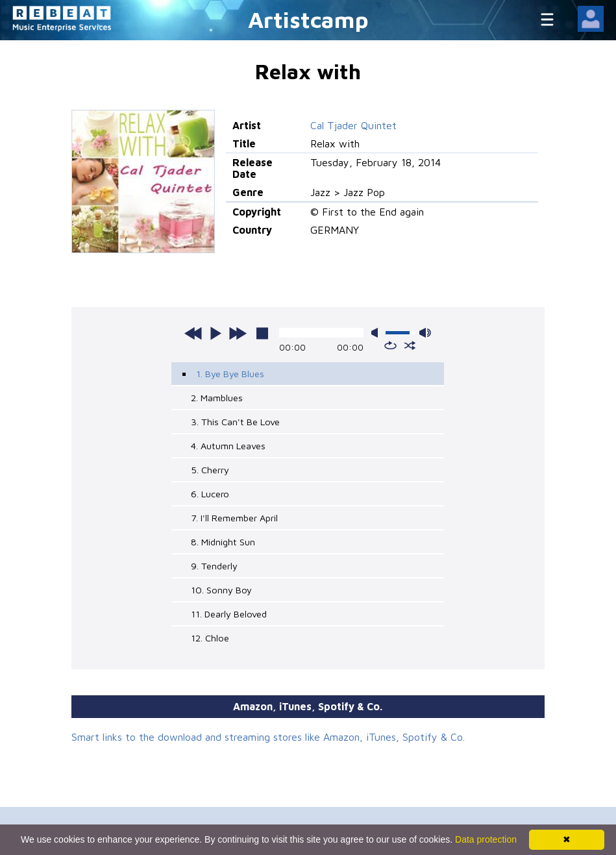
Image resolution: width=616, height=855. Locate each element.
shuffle (410, 345)
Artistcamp (308, 19)
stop (262, 333)
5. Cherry (210, 470)
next (238, 333)
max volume (425, 333)
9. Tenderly (214, 566)
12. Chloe (210, 638)
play (216, 333)
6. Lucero (210, 494)
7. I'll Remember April (234, 518)
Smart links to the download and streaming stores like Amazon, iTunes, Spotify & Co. (268, 737)
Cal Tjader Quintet (353, 125)
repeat (390, 345)
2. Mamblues (217, 398)
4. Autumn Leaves (228, 446)
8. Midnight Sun (223, 542)
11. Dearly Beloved (229, 614)
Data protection (486, 839)
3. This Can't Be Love (235, 422)
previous (193, 333)
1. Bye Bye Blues (230, 374)
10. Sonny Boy (221, 590)
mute (377, 333)
